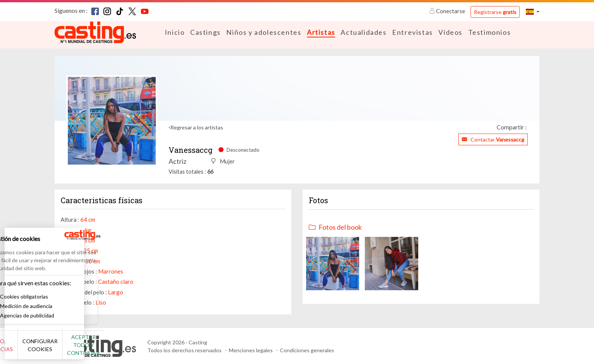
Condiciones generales (307, 350)
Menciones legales (251, 350)
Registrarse (495, 12)
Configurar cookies (84, 349)
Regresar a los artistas (197, 127)
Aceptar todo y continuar (137, 349)
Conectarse (448, 11)
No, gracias (31, 349)
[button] (533, 12)
